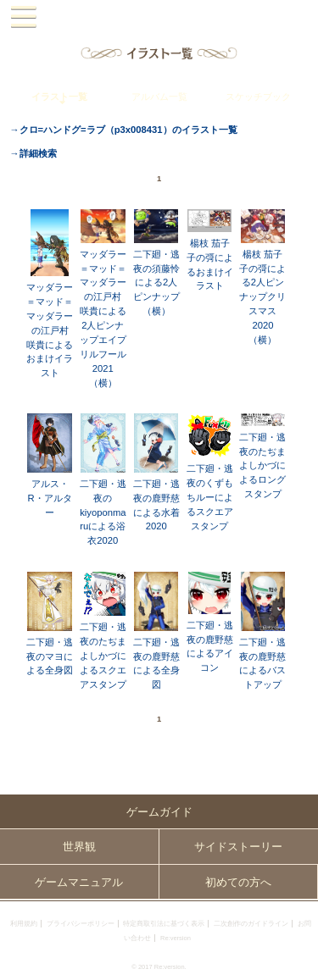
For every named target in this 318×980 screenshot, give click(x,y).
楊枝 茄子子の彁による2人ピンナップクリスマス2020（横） (262, 297)
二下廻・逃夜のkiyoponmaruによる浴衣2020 (103, 512)
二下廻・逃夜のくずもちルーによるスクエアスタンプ (210, 497)
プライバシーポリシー (81, 924)
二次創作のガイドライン (251, 924)
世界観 (79, 847)
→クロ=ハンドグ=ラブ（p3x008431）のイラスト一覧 (123, 130)
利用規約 (24, 924)
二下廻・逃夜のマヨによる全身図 (50, 656)
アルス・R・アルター (49, 498)
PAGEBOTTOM (299, 960)
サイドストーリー (238, 847)
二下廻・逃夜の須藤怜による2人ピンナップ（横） (156, 283)
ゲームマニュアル (79, 882)
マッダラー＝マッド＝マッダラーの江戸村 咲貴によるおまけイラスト (50, 330)
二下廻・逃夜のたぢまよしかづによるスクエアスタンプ (103, 656)
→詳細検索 (33, 153)
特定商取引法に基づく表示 (164, 924)
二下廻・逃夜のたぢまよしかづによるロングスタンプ (262, 466)
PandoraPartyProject (159, 17)
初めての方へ (238, 882)
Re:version (176, 938)
